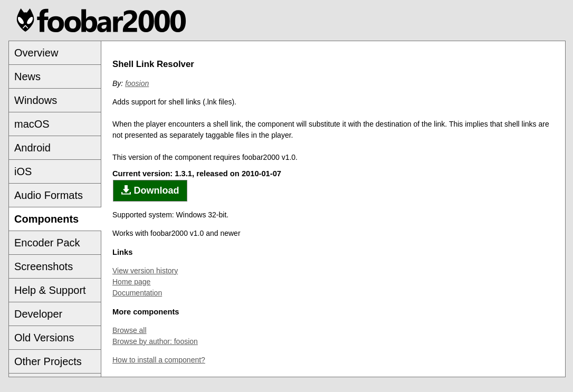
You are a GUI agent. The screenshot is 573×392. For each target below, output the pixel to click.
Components (46, 219)
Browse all (130, 330)
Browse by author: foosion (155, 341)
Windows (36, 100)
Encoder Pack (47, 243)
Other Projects (48, 361)
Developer (38, 314)
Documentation (137, 293)
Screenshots (44, 266)
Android (32, 148)
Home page (131, 282)
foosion (137, 83)
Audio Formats (49, 195)
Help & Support (50, 290)
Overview (36, 53)
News (27, 77)
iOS (23, 171)
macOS (32, 124)
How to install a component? (159, 360)
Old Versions (44, 338)
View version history (145, 271)
